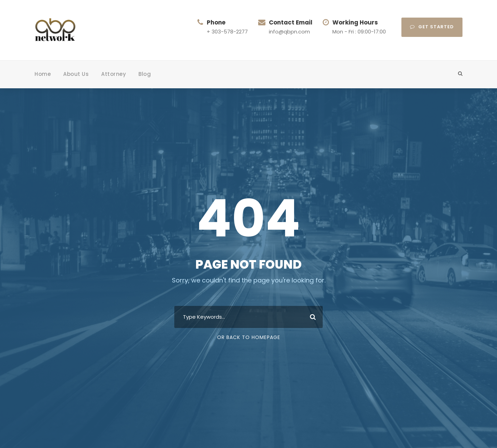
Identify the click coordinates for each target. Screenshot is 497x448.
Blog (145, 74)
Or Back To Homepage (249, 337)
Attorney (114, 74)
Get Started (432, 27)
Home (43, 74)
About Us (76, 74)
